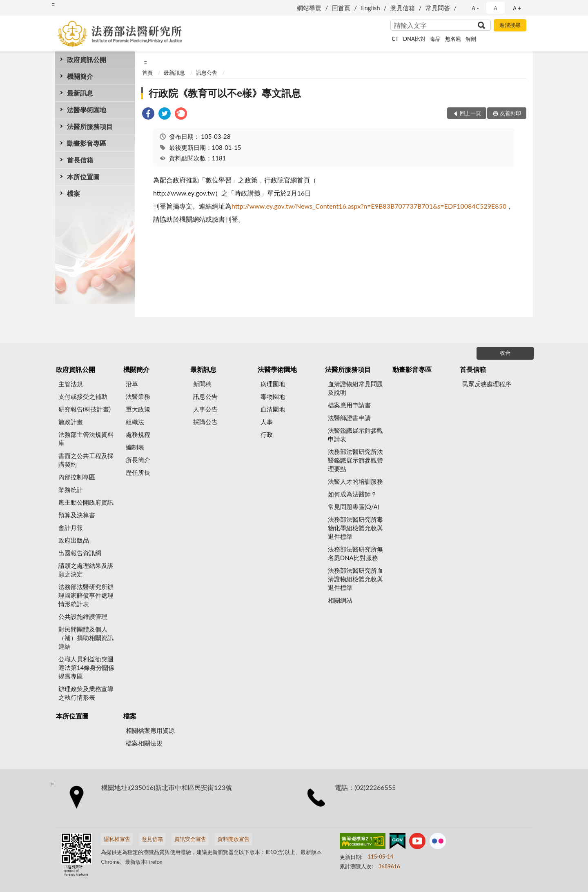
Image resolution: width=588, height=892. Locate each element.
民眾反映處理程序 (487, 384)
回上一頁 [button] (470, 113)
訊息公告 (207, 73)
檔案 (73, 193)
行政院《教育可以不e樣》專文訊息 (225, 93)
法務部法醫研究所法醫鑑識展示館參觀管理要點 (355, 460)
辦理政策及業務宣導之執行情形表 (86, 693)
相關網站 (340, 600)
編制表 (135, 447)
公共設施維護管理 (83, 616)
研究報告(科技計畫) (85, 409)
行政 (267, 434)
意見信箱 (403, 8)
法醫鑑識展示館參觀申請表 (355, 435)
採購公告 (205, 422)
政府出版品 (74, 540)
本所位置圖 (83, 177)
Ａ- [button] (475, 8)
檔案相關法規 (144, 743)
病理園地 (273, 384)
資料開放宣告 (234, 839)
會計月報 (71, 527)
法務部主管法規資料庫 (86, 439)
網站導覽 (309, 8)
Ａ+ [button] (517, 8)
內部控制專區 (77, 477)
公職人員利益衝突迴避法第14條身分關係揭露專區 (86, 667)
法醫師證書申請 (349, 418)
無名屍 (453, 39)
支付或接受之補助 (83, 396)
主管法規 (71, 384)
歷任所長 (138, 472)
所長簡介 (138, 460)
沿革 (132, 384)
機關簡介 (80, 76)
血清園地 (273, 409)
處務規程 (138, 434)
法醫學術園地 (87, 110)
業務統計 (71, 489)
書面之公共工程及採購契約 (86, 460)
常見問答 (438, 8)
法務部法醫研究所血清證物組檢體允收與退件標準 (355, 579)
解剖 (471, 39)
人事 (267, 422)
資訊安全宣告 (190, 839)
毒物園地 (273, 396)
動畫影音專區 (87, 143)
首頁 (147, 73)
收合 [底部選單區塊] (505, 353)
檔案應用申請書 (349, 405)
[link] (148, 115)
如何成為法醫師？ (352, 494)
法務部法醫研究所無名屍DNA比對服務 (355, 553)
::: (53, 4)
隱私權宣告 (117, 839)
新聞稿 (202, 384)
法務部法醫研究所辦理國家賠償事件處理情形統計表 (86, 595)
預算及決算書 (77, 515)
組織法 (135, 422)
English (371, 8)
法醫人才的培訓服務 (355, 481)
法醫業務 (138, 396)
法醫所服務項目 (90, 126)
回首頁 (341, 8)
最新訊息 (80, 93)
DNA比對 (414, 39)
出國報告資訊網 (80, 553)
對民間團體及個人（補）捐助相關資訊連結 (86, 638)
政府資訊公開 (87, 59)
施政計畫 (71, 422)
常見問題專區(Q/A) (354, 507)
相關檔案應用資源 (150, 730)
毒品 (435, 39)
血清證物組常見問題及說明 (355, 388)
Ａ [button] (496, 8)
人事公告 (205, 409)
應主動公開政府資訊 (86, 502)
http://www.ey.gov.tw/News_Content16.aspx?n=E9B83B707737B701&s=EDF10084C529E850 (369, 206)
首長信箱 (80, 160)
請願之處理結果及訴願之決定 (86, 570)
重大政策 (138, 409)
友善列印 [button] (510, 113)
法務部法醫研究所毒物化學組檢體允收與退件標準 (355, 528)
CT (395, 39)
